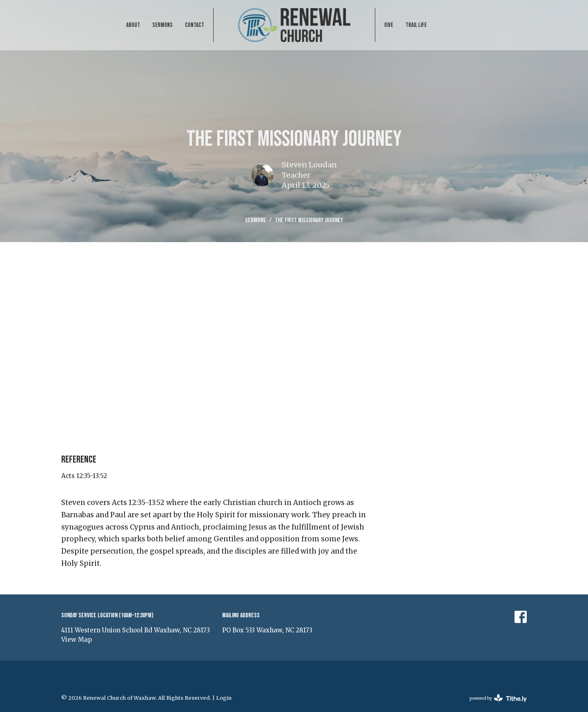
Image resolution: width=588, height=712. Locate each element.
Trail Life (416, 25)
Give (389, 25)
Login (224, 698)
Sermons (163, 25)
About (133, 25)
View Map (77, 640)
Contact (195, 25)
